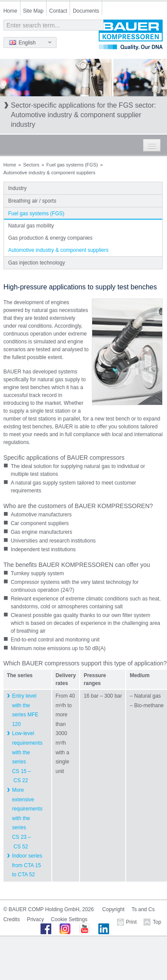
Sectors (31, 165)
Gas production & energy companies (50, 238)
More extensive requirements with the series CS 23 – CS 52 (27, 818)
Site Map (33, 11)
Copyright (113, 909)
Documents (86, 11)
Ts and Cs (143, 909)
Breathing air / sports (32, 201)
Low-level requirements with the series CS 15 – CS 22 (27, 757)
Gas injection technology (37, 263)
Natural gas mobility (31, 226)
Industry (18, 188)
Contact (58, 11)
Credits (12, 919)
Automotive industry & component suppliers (58, 250)
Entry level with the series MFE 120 (25, 710)
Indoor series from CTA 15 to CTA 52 (27, 865)
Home (10, 11)
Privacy (35, 919)
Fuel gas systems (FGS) (72, 165)
